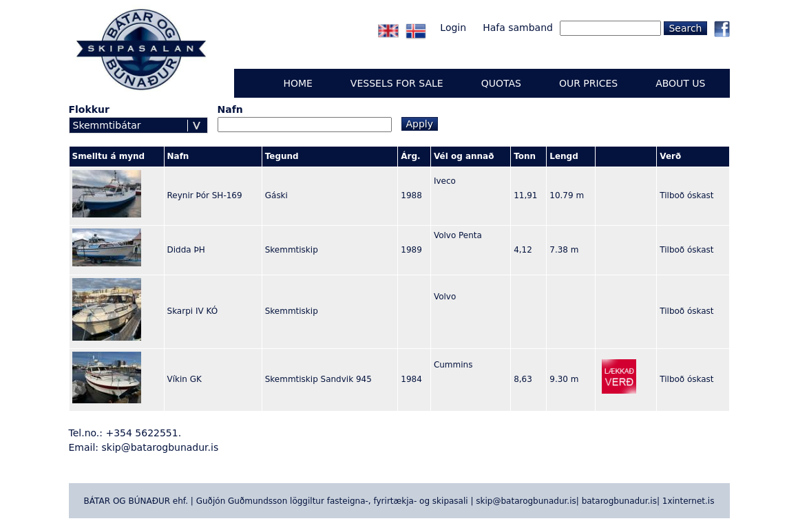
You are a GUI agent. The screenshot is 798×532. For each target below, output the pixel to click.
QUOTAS (501, 83)
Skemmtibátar (107, 125)
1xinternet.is (689, 501)
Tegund (282, 156)
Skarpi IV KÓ (193, 311)
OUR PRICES (588, 83)
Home (297, 83)
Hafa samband (518, 28)
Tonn (525, 156)
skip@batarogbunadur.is (160, 447)
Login (453, 28)
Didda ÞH (186, 250)
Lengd (564, 156)
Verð (670, 156)
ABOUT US (680, 83)
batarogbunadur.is (619, 501)
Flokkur (89, 109)
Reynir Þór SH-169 (205, 195)
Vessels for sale (397, 83)
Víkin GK (185, 379)
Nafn (230, 109)
